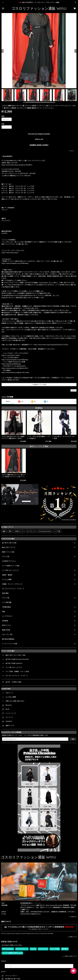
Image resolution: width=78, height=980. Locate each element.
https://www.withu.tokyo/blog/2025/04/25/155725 (51, 345)
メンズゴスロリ (7, 616)
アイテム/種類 (7, 579)
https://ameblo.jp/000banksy (11, 364)
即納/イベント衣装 (8, 552)
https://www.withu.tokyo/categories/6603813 (17, 165)
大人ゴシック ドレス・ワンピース (13, 589)
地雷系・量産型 (7, 575)
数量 (3, 124)
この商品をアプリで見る (39, 385)
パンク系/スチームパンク (10, 570)
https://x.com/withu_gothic (11, 355)
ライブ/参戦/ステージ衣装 (11, 566)
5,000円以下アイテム (9, 561)
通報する (73, 390)
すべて (8, 402)
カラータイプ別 (7, 635)
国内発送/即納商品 (8, 639)
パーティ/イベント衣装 (10, 644)
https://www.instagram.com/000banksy (15, 360)
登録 (73, 739)
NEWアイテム (6, 625)
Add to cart (39, 139)
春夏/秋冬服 (6, 630)
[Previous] (3, 51)
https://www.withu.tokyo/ (10, 253)
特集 (4, 612)
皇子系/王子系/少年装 (9, 543)
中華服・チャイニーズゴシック (12, 584)
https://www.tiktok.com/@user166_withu (15, 372)
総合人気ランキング (9, 547)
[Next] (75, 51)
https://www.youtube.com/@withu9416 (15, 368)
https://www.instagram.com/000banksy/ (15, 263)
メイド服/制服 (7, 602)
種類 (3, 116)
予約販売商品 (6, 607)
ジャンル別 (6, 557)
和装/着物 (5, 593)
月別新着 (5, 621)
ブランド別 (6, 598)
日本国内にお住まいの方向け (39, 145)
